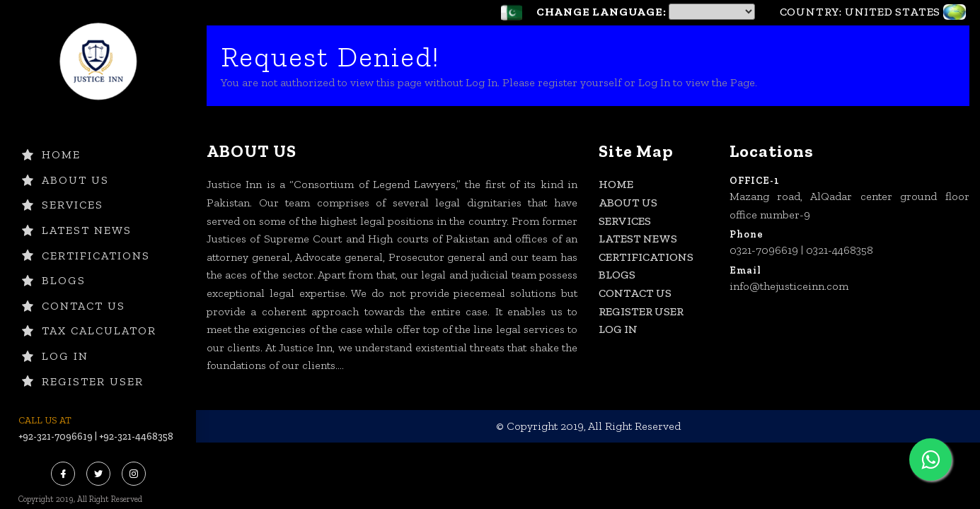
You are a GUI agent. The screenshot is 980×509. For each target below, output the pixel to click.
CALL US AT (45, 420)
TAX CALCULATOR (89, 330)
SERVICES (63, 205)
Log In (55, 356)
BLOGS (54, 280)
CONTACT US (74, 306)
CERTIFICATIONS (86, 256)
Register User (83, 381)
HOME (51, 154)
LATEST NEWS (77, 230)
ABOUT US (65, 180)
